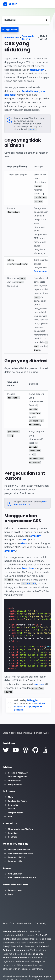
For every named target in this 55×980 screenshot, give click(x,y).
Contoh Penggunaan (16, 766)
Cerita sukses (13, 770)
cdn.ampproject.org (37, 966)
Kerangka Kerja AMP (16, 762)
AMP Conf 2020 (13, 863)
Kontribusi (11, 823)
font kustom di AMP (30, 496)
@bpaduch (38, 696)
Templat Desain (14, 802)
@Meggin (32, 690)
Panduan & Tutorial (28, 37)
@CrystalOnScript (23, 696)
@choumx (19, 699)
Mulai (9, 787)
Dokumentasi (12, 37)
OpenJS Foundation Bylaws (19, 843)
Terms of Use (9, 913)
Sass (24, 533)
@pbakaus (41, 693)
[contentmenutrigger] (26, 20)
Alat (8, 806)
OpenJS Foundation (15, 921)
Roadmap (11, 826)
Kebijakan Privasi (25, 913)
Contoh (10, 798)
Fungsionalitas (13, 774)
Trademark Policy (15, 847)
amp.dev (35, 529)
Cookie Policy (42, 913)
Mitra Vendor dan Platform (19, 819)
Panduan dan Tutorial (16, 791)
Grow (24, 537)
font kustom (37, 70)
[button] (50, 4)
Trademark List (13, 851)
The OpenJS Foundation (17, 839)
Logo (9, 884)
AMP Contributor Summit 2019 (20, 867)
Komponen (11, 794)
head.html (28, 562)
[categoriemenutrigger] (12, 30)
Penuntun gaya (13, 880)
